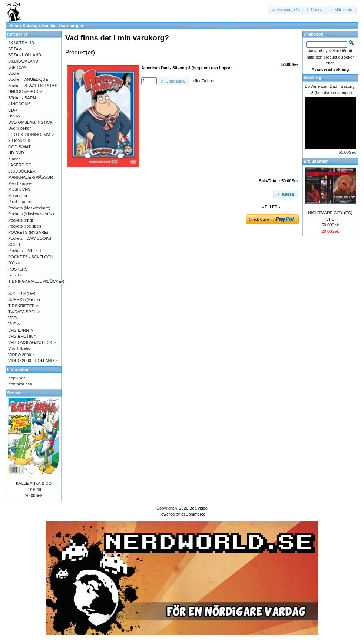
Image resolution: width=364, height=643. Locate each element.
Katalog (30, 26)
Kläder (14, 159)
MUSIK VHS (19, 189)
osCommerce (193, 514)
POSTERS (18, 269)
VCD (12, 318)
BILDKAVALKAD (23, 61)
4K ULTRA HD (21, 43)
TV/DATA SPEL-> (24, 312)
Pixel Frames (20, 202)
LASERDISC (20, 165)
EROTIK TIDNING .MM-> (31, 135)
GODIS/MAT (19, 147)
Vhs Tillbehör (20, 348)
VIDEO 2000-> (21, 355)
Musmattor (18, 196)
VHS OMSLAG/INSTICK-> (32, 342)
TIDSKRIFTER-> (23, 306)
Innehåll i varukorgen (63, 26)
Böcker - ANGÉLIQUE (28, 79)
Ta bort (208, 81)
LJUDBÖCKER (22, 171)
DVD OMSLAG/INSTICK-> (32, 122)
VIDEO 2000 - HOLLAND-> (33, 361)
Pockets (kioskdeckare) (29, 208)
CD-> (13, 110)
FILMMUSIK (19, 140)
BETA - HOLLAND (25, 55)
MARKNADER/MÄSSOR (31, 177)
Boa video (198, 508)
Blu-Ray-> (17, 67)
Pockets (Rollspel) (25, 226)
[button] (285, 10)
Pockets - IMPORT (25, 251)
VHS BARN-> (20, 330)
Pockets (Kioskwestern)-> (31, 214)
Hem (14, 26)
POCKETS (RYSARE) (28, 232)
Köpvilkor (16, 378)
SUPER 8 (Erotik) (24, 299)
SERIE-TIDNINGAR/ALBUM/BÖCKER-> (37, 281)
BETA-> (15, 49)
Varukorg (312, 78)
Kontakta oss (20, 384)
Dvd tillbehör (19, 128)
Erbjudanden (316, 161)
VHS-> (14, 324)
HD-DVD (16, 153)
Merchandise (20, 183)
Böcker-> (16, 73)
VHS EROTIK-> (22, 336)
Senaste (15, 393)
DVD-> (14, 116)
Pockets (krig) (21, 220)
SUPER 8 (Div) (22, 294)
